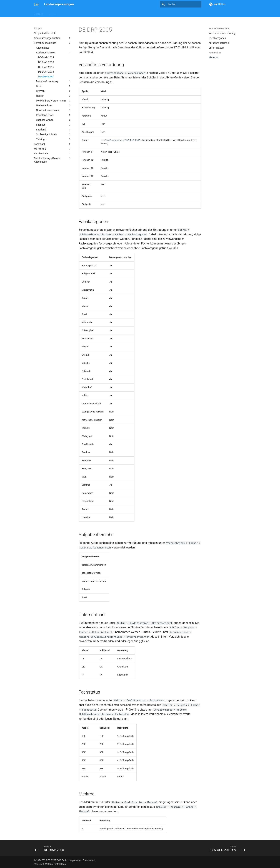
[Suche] (181, 4)
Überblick (39, 13)
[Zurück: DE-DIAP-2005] (50, 849)
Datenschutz (89, 860)
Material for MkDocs (55, 864)
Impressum (75, 860)
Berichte (65, 13)
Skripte (52, 13)
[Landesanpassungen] (36, 4)
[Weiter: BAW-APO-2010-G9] (226, 849)
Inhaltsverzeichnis (219, 28)
